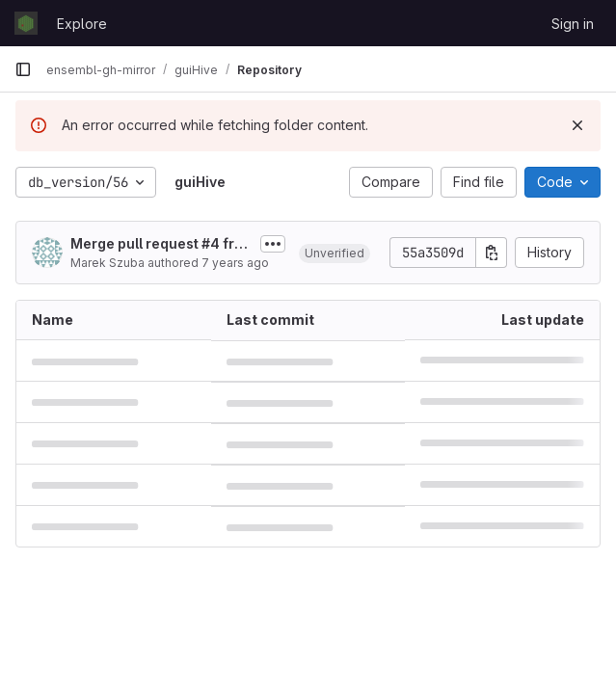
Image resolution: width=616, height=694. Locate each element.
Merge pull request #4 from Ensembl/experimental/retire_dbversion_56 (159, 244)
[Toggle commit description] (273, 244)
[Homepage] (26, 23)
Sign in (573, 24)
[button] (335, 253)
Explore (82, 24)
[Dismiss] (577, 125)
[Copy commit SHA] (492, 253)
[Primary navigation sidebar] (23, 69)
